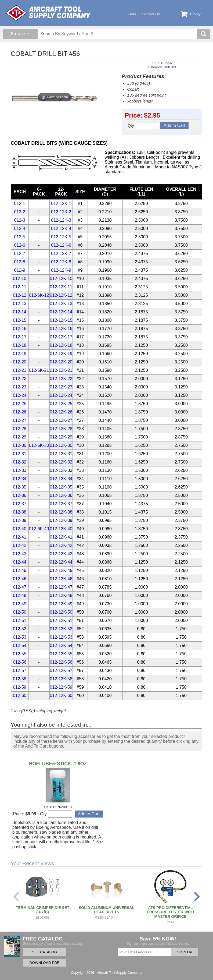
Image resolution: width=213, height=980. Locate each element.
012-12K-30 (61, 445)
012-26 (20, 412)
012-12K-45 (61, 570)
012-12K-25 (61, 404)
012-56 (20, 662)
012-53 (20, 637)
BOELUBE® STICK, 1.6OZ (58, 764)
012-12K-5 (61, 237)
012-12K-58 (61, 679)
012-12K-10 (61, 279)
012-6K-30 (39, 445)
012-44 (20, 562)
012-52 (20, 629)
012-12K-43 (61, 554)
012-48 (20, 595)
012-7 (20, 254)
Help (132, 14)
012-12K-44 (61, 562)
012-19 (20, 354)
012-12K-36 (61, 495)
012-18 (20, 345)
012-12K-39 (61, 520)
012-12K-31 (61, 454)
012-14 (20, 312)
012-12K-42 (61, 545)
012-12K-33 (61, 470)
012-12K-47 (61, 587)
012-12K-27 (61, 420)
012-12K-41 (61, 537)
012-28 (20, 429)
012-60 (20, 696)
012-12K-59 (61, 687)
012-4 (20, 229)
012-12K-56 (61, 662)
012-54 (20, 645)
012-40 (20, 529)
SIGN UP (185, 952)
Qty (143, 126)
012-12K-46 (61, 579)
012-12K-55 (61, 654)
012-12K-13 (61, 304)
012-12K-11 (61, 287)
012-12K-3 (61, 220)
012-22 (20, 379)
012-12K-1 (61, 204)
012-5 (20, 237)
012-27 (20, 420)
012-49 (20, 604)
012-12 (20, 295)
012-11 (20, 287)
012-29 (20, 437)
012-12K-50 (61, 612)
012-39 (20, 520)
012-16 (20, 329)
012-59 (20, 687)
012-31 (20, 454)
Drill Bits (170, 67)
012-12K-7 (61, 254)
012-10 (20, 279)
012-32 (20, 462)
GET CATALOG (44, 952)
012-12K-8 (61, 262)
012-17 (20, 337)
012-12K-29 (61, 437)
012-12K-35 (61, 487)
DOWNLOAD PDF (44, 963)
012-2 (20, 212)
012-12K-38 (61, 512)
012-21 (20, 370)
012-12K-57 (61, 671)
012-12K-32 (61, 462)
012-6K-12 (39, 295)
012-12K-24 (61, 395)
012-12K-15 (61, 320)
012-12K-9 (61, 270)
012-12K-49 (61, 604)
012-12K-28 (61, 429)
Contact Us (151, 14)
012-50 (20, 612)
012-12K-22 (61, 379)
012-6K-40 (39, 529)
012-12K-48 (61, 595)
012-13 (20, 304)
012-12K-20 (61, 362)
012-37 (20, 504)
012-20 (20, 362)
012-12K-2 (61, 212)
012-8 (20, 262)
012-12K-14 (61, 312)
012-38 (20, 512)
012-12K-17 (61, 337)
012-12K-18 (61, 345)
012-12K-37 (61, 504)
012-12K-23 (61, 387)
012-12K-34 (61, 479)
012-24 (20, 395)
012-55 (20, 654)
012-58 (20, 679)
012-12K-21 (61, 370)
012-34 (20, 479)
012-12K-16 (61, 329)
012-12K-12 (61, 295)
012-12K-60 (61, 696)
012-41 (20, 537)
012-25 (20, 404)
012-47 (20, 587)
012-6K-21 (39, 370)
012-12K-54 (61, 645)
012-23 (20, 387)
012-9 (20, 270)
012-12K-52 (61, 629)
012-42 (20, 545)
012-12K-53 (61, 637)
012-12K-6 (61, 245)
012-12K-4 (61, 229)
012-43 (20, 554)
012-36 (20, 495)
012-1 (20, 204)
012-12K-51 (61, 620)
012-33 (20, 470)
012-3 (20, 220)
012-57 (20, 671)
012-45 (20, 570)
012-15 (20, 320)
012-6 (20, 245)
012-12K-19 (61, 354)
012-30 (20, 445)
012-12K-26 (61, 412)
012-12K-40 (61, 529)
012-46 (20, 579)
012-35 (20, 487)
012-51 (20, 620)
